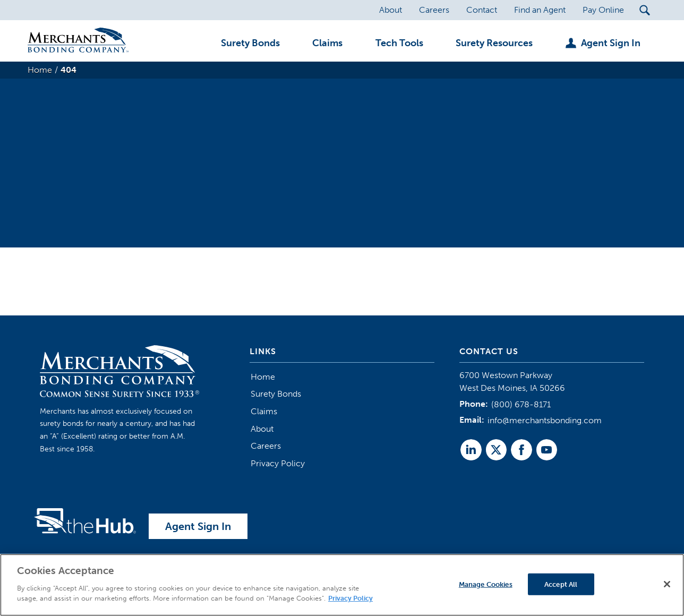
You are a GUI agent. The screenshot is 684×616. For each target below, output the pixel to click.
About (262, 429)
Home (263, 377)
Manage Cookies (486, 584)
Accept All (561, 584)
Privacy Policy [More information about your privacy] (350, 599)
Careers (266, 446)
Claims (264, 411)
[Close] (667, 584)
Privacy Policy (278, 463)
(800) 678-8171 (521, 404)
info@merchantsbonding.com (545, 420)
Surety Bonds (276, 394)
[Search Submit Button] (644, 10)
